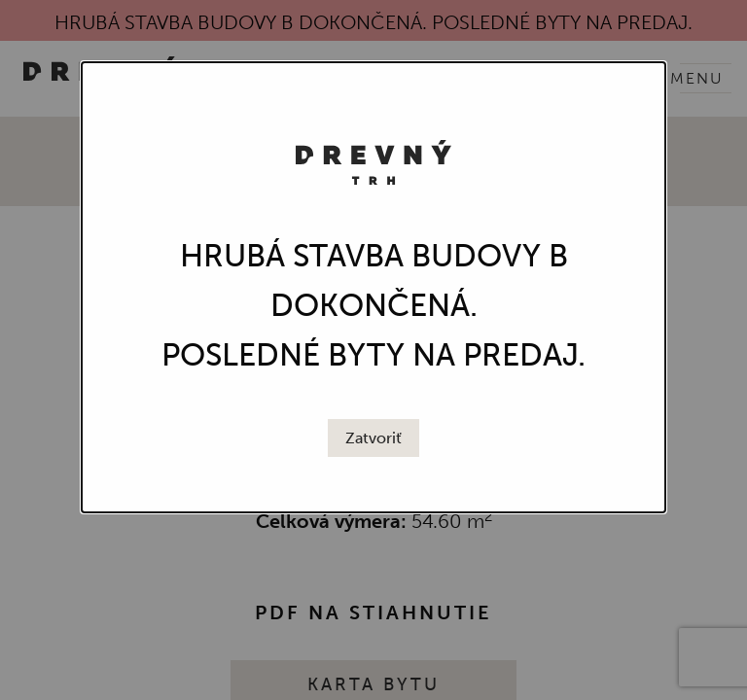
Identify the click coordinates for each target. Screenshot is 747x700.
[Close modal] (373, 438)
